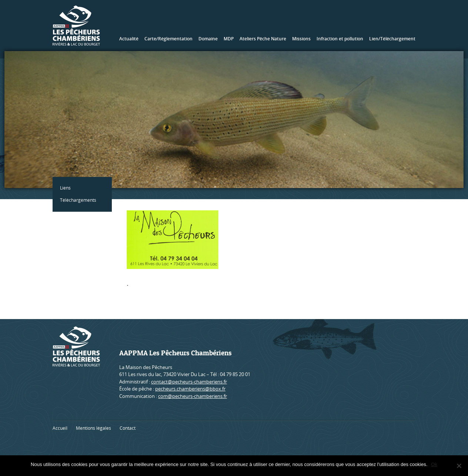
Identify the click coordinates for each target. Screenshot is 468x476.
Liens (65, 188)
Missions (301, 39)
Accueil (60, 428)
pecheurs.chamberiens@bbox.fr (190, 389)
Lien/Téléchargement (392, 39)
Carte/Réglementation (168, 39)
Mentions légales (93, 428)
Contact (128, 428)
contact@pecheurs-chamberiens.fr (189, 382)
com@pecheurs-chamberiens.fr (193, 396)
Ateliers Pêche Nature (263, 39)
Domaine (208, 39)
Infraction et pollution (340, 39)
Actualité (129, 39)
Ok (434, 464)
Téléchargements (78, 200)
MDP (229, 39)
